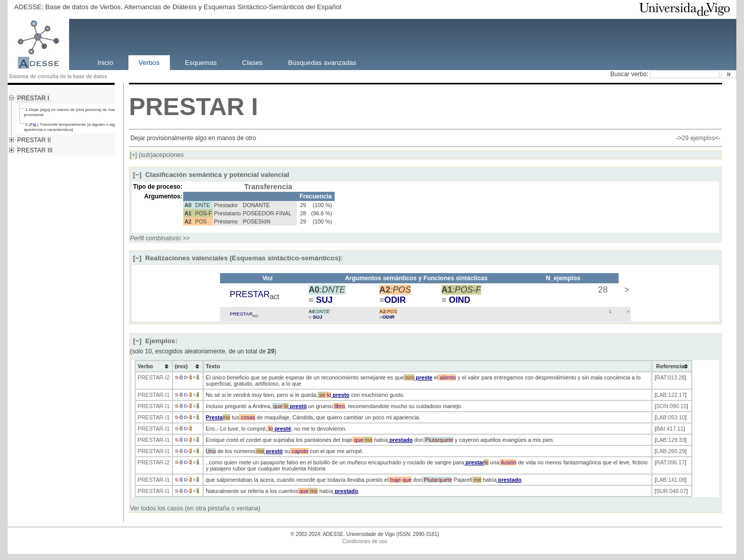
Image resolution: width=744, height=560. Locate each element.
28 (601, 290)
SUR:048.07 (671, 491)
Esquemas (201, 62)
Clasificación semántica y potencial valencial (211, 175)
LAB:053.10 (670, 417)
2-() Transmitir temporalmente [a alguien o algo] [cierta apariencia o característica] (78, 127)
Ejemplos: (155, 341)
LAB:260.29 (670, 451)
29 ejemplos (698, 138)
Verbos (149, 62)
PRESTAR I (33, 98)
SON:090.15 (671, 406)
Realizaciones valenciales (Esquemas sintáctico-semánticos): (238, 258)
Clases (252, 62)
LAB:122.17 (670, 395)
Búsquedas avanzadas (322, 62)
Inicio (105, 62)
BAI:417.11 (670, 429)
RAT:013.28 (670, 377)
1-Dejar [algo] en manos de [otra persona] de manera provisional (73, 112)
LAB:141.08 (670, 480)
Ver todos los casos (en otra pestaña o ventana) (195, 508)
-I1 (167, 395)
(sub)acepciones (157, 155)
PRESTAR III (35, 150)
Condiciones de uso (365, 541)
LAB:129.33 (670, 440)
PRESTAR (187, 107)
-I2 (167, 377)
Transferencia (268, 187)
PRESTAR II (34, 140)
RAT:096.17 (670, 462)
